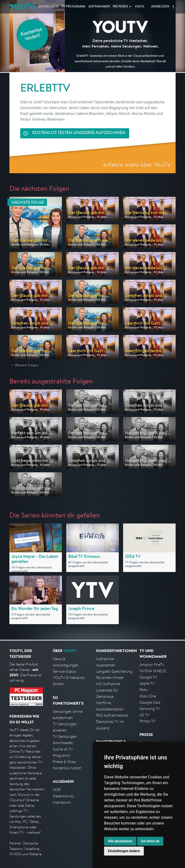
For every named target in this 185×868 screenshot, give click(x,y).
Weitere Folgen (27, 365)
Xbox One (148, 696)
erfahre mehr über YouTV (137, 164)
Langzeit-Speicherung (114, 671)
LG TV (144, 715)
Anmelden (160, 7)
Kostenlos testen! (32, 34)
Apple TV (147, 683)
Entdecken (48, 7)
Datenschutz (63, 796)
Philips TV (147, 721)
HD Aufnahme (108, 684)
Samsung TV (150, 709)
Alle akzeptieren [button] (120, 841)
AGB (57, 790)
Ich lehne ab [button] (150, 841)
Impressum (62, 802)
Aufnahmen (99, 7)
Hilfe (140, 7)
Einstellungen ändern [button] (124, 851)
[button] (173, 7)
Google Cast (150, 702)
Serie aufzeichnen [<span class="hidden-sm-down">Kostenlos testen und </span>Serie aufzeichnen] (79, 133)
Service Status (65, 671)
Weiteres (120, 7)
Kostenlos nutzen (67, 768)
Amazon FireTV (152, 665)
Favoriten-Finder (110, 678)
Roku (144, 690)
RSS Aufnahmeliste (112, 715)
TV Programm (73, 7)
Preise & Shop (64, 762)
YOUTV (22, 7)
